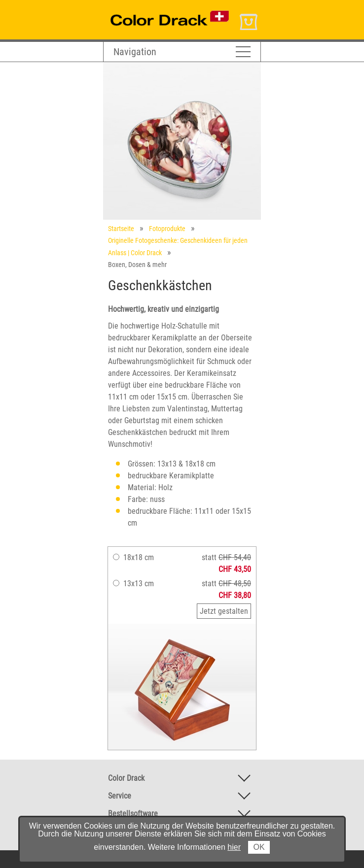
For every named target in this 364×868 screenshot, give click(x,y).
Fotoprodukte (167, 229)
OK (259, 847)
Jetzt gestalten (224, 611)
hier (234, 847)
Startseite (121, 229)
